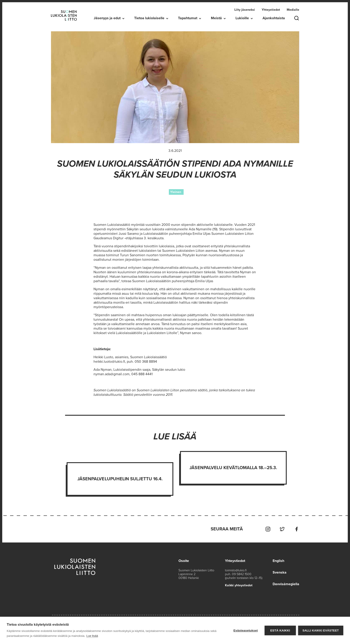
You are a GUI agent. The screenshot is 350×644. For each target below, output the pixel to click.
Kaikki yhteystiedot (239, 585)
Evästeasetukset (246, 630)
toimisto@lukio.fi (236, 570)
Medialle (293, 10)
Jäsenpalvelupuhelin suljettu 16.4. (120, 479)
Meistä (216, 18)
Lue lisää (92, 636)
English (278, 561)
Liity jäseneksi (245, 10)
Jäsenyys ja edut (107, 18)
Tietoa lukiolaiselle (149, 18)
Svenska (280, 572)
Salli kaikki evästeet (321, 630)
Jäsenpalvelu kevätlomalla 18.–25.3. (233, 468)
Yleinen (176, 192)
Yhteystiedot (271, 10)
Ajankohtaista (274, 18)
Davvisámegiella (286, 584)
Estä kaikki (280, 630)
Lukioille (242, 18)
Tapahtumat (188, 18)
